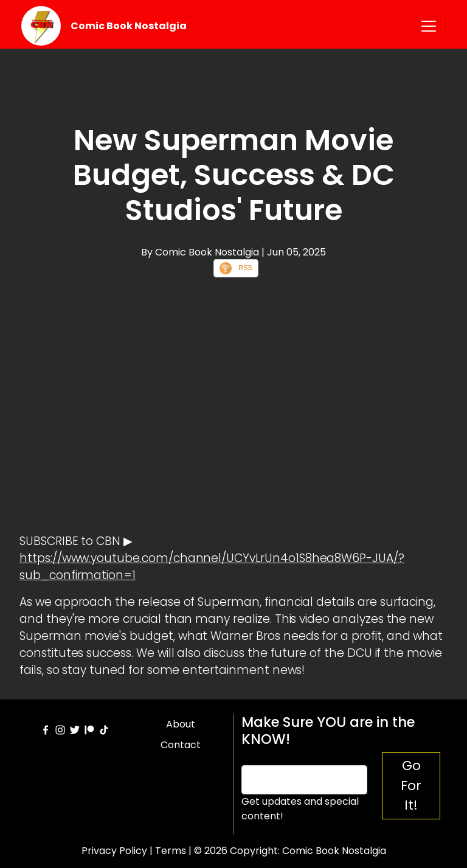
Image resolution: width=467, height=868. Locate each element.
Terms (171, 851)
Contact (181, 745)
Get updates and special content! (300, 809)
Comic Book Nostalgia (129, 26)
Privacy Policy (114, 851)
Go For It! (411, 785)
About (181, 724)
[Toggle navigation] (429, 26)
